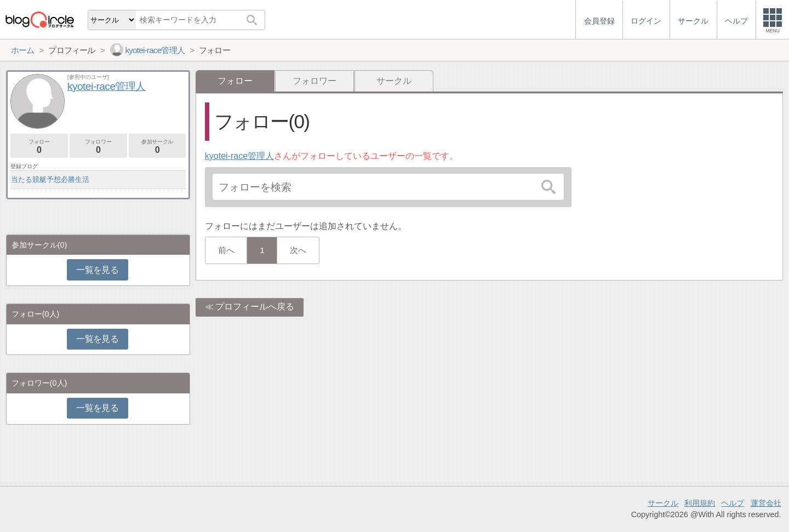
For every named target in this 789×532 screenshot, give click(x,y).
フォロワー (315, 81)
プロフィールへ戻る (255, 307)
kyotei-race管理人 (239, 156)
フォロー (39, 147)
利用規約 (700, 503)
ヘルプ (733, 503)
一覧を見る (97, 270)
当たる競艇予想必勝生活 (50, 179)
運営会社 (766, 503)
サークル (394, 81)
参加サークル (158, 147)
